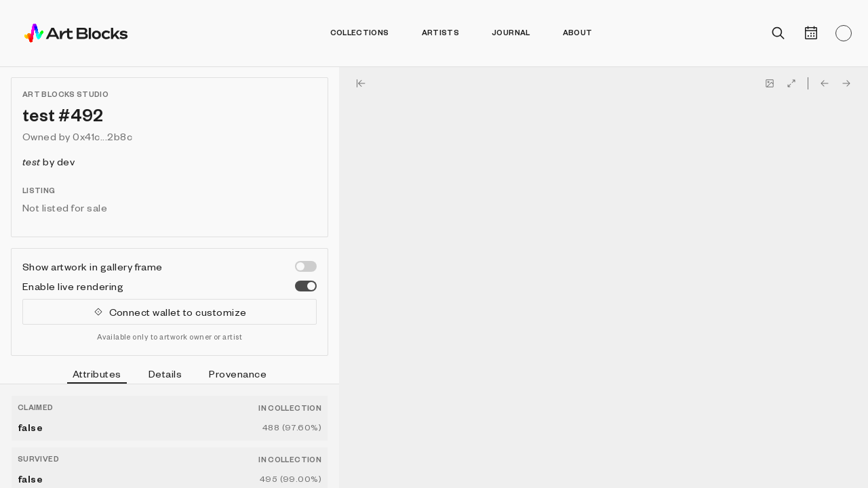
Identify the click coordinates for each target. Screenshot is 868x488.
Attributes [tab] (97, 375)
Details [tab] (165, 373)
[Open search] (778, 33)
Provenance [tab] (238, 373)
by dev (48, 161)
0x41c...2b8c (102, 136)
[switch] (306, 266)
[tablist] (170, 375)
